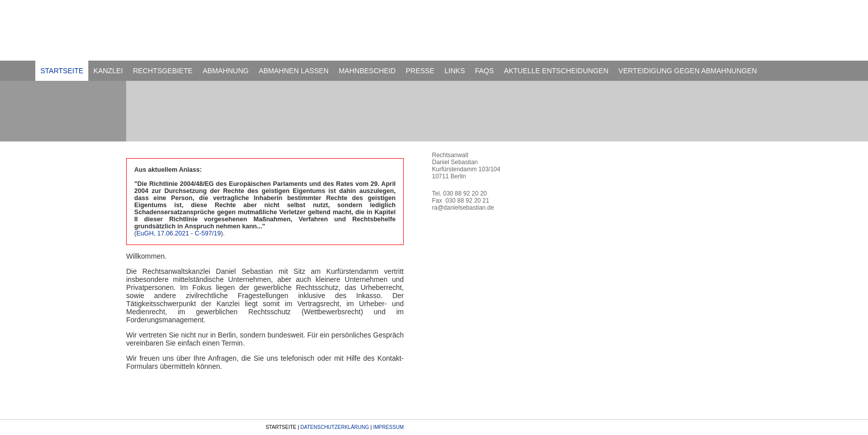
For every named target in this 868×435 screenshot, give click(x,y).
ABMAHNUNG (226, 71)
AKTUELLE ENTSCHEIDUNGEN (556, 71)
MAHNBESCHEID (367, 71)
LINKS (455, 71)
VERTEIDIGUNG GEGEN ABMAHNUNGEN (688, 71)
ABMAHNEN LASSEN (294, 71)
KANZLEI (108, 71)
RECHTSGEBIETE (162, 71)
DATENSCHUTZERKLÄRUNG (335, 427)
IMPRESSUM (388, 427)
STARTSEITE (62, 71)
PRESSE (420, 71)
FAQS (484, 71)
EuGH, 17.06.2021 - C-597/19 (178, 233)
